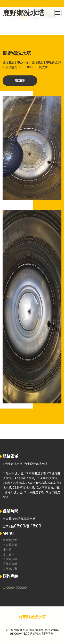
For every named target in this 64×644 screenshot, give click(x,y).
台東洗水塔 (10, 569)
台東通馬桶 (10, 545)
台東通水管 (10, 540)
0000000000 (17, 588)
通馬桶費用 (10, 564)
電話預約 (20, 81)
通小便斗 (8, 555)
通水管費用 (10, 559)
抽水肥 (7, 550)
